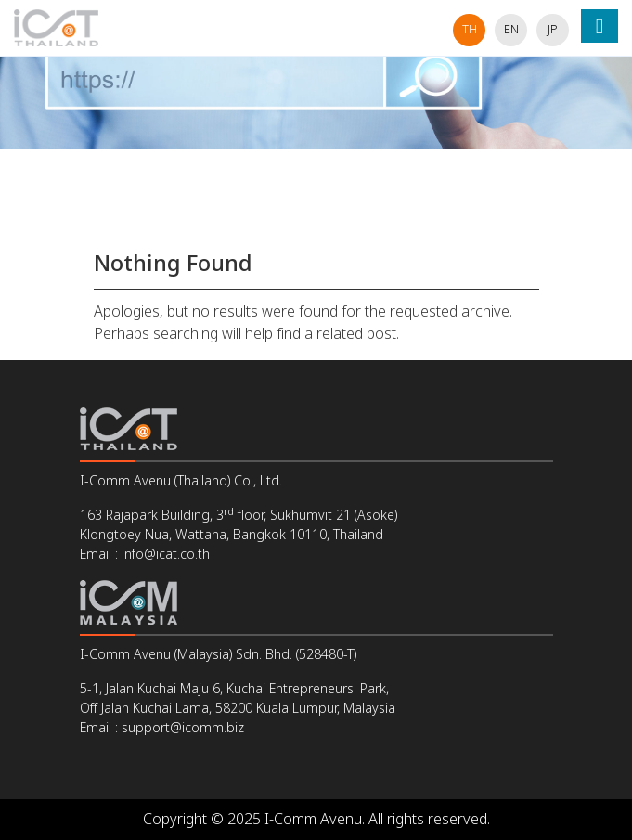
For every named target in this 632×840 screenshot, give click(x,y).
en (511, 30)
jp (553, 30)
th (470, 30)
